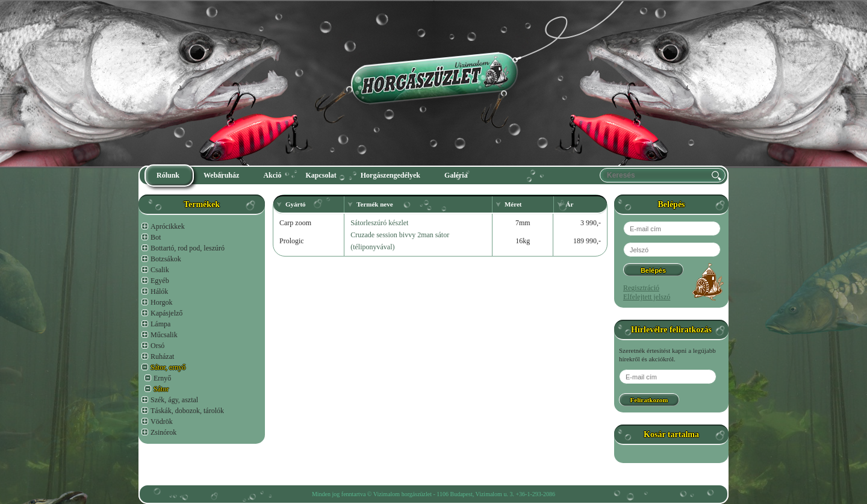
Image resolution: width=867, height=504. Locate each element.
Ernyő (162, 378)
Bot (156, 237)
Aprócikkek (168, 226)
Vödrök (162, 422)
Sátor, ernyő (168, 367)
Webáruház (221, 175)
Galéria (456, 175)
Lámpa (160, 324)
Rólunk (168, 175)
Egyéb (160, 281)
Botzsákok (166, 259)
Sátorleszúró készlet (379, 223)
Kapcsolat (321, 175)
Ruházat (162, 356)
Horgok (161, 302)
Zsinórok (163, 432)
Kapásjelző (166, 313)
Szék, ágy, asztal (174, 400)
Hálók (159, 291)
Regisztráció (641, 288)
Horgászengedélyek (390, 175)
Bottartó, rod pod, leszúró (188, 248)
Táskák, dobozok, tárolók (187, 411)
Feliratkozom (649, 400)
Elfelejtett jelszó (647, 297)
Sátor (161, 389)
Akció (272, 175)
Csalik (160, 270)
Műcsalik (164, 335)
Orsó (157, 346)
